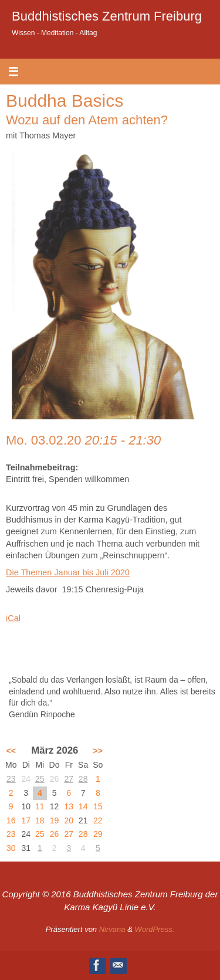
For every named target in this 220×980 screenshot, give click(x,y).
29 (98, 834)
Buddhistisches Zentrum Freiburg (107, 16)
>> (98, 751)
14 (83, 806)
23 (11, 779)
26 (55, 834)
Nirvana (112, 929)
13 (69, 806)
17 (26, 820)
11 (40, 806)
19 (55, 820)
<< (11, 751)
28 (83, 779)
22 (98, 820)
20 (69, 820)
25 (40, 779)
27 (69, 779)
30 (11, 848)
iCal (13, 618)
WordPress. (154, 929)
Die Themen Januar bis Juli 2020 (68, 572)
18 (40, 820)
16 (11, 820)
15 (98, 806)
